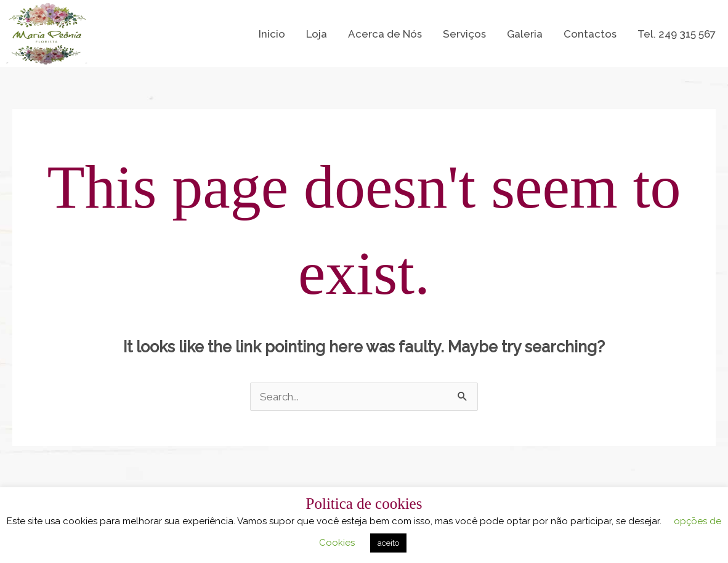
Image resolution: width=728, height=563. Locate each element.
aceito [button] (388, 543)
